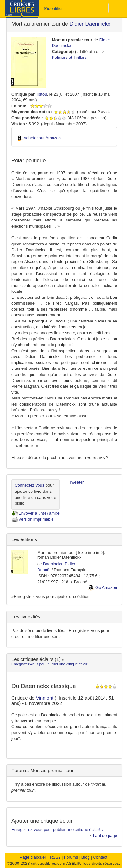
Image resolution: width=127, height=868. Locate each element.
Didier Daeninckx (90, 24)
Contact (100, 857)
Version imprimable (33, 519)
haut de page (103, 836)
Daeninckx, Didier (59, 564)
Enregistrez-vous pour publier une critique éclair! (50, 664)
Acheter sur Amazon (42, 138)
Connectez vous (29, 485)
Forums (71, 857)
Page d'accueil (33, 857)
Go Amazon (106, 588)
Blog (86, 857)
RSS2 (55, 857)
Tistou (42, 94)
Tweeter (76, 482)
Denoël (44, 570)
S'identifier (53, 8)
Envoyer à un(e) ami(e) (36, 513)
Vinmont (45, 698)
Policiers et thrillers (69, 57)
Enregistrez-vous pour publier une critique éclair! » (58, 829)
